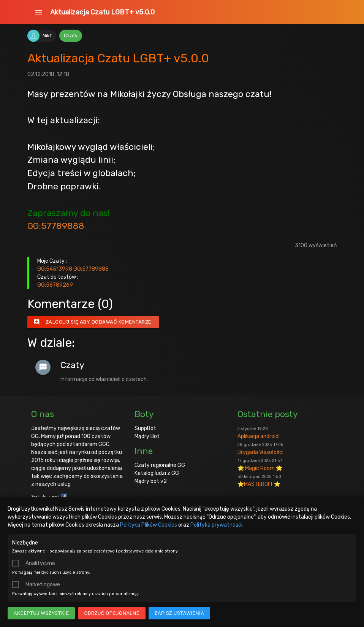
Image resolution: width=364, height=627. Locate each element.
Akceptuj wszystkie (41, 613)
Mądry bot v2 (151, 481)
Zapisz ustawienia (180, 613)
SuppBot (145, 428)
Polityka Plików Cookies (149, 525)
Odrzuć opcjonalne (112, 613)
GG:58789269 (55, 285)
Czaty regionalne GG (160, 465)
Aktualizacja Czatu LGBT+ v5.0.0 (102, 12)
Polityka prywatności (216, 525)
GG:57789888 (56, 226)
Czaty (71, 36)
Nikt (47, 36)
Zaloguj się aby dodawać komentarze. (93, 322)
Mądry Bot (147, 436)
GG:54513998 (55, 269)
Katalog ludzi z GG (157, 473)
